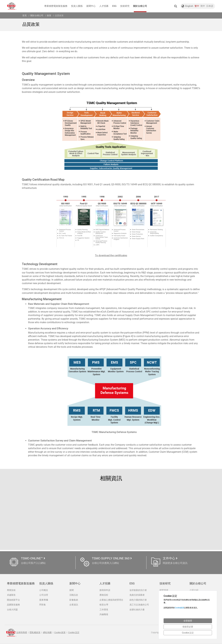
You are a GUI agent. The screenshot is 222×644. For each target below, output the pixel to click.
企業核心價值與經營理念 (111, 600)
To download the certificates (111, 255)
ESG (114, 6)
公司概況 (44, 590)
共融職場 (104, 615)
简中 (203, 6)
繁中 (197, 6)
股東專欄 (44, 600)
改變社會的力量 (137, 610)
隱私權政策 (35, 633)
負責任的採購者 (137, 595)
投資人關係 (77, 6)
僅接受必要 (188, 627)
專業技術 (11, 590)
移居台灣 (104, 605)
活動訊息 (74, 595)
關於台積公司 (140, 8)
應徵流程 (104, 595)
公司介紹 (194, 590)
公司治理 (44, 595)
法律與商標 (22, 633)
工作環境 (104, 610)
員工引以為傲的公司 (139, 605)
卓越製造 (11, 595)
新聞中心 (91, 6)
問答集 (43, 605)
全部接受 (188, 621)
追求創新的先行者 (138, 590)
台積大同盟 (12, 610)
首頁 (25, 15)
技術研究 (125, 6)
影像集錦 (74, 600)
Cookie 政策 (60, 633)
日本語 (210, 6)
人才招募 (104, 6)
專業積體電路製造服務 (56, 6)
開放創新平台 (13, 600)
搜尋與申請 (105, 590)
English (189, 6)
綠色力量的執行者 (138, 600)
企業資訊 (74, 605)
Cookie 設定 (74, 633)
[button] (176, 6)
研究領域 (164, 590)
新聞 (72, 590)
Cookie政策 (179, 608)
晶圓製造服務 (13, 605)
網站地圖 (47, 633)
